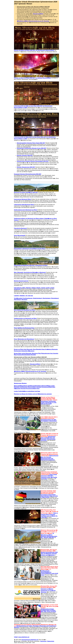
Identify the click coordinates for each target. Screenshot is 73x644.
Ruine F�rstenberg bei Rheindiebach (24, 339)
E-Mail (16, 637)
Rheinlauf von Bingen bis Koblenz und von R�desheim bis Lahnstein (33, 394)
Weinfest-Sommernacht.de (21, 281)
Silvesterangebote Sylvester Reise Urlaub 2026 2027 (31, 143)
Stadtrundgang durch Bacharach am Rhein (26, 210)
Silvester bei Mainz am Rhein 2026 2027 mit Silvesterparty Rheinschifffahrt (34, 50)
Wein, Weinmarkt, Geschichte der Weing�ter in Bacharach (30, 272)
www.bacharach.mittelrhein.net (30, 640)
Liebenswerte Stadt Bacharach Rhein (24, 205)
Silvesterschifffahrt (38, 14)
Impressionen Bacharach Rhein (22, 199)
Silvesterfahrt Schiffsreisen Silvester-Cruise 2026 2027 (32, 148)
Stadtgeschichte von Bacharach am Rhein (25, 318)
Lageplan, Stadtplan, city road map (23, 296)
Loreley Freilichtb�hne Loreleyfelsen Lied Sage (27, 391)
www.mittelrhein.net (24, 637)
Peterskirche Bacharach (20, 228)
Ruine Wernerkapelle (20, 235)
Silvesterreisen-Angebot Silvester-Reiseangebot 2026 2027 (33, 161)
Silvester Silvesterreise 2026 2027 (26, 167)
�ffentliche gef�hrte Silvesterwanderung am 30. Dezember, (33, 21)
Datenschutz (51, 641)
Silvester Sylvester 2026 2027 (25, 155)
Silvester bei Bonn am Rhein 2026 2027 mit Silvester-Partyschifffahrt (32, 78)
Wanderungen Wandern (20, 383)
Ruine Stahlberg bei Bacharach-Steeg (24, 328)
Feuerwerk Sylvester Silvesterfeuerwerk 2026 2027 (28, 174)
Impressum (43, 641)
